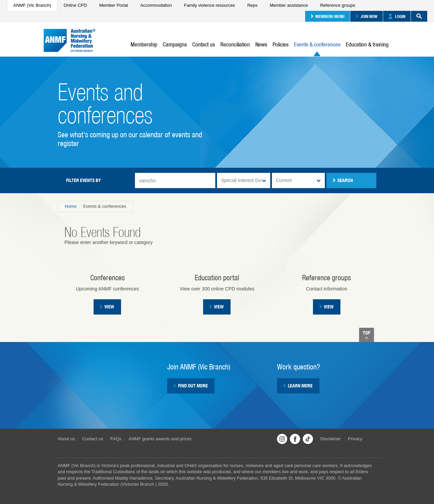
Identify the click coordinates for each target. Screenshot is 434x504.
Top (367, 335)
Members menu (328, 16)
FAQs (116, 439)
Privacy (355, 439)
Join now (367, 16)
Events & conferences (317, 49)
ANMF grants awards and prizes (160, 439)
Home (71, 206)
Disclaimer (331, 439)
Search (416, 16)
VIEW (216, 307)
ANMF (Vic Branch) (32, 5)
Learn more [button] (298, 386)
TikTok (308, 439)
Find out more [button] (191, 386)
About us (66, 439)
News (261, 44)
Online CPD (75, 5)
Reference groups (338, 5)
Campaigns (175, 44)
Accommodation (156, 5)
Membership (144, 44)
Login (397, 16)
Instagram (282, 439)
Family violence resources (210, 5)
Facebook (295, 439)
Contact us (204, 44)
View (107, 307)
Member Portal (113, 5)
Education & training (367, 44)
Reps (252, 5)
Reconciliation (235, 44)
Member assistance (289, 5)
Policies (281, 44)
